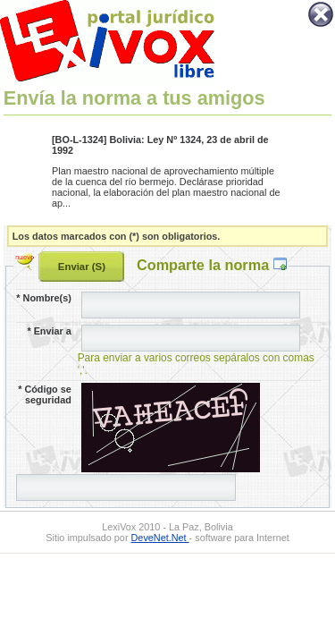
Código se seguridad (45, 394)
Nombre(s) (43, 298)
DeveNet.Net (160, 538)
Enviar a (49, 331)
